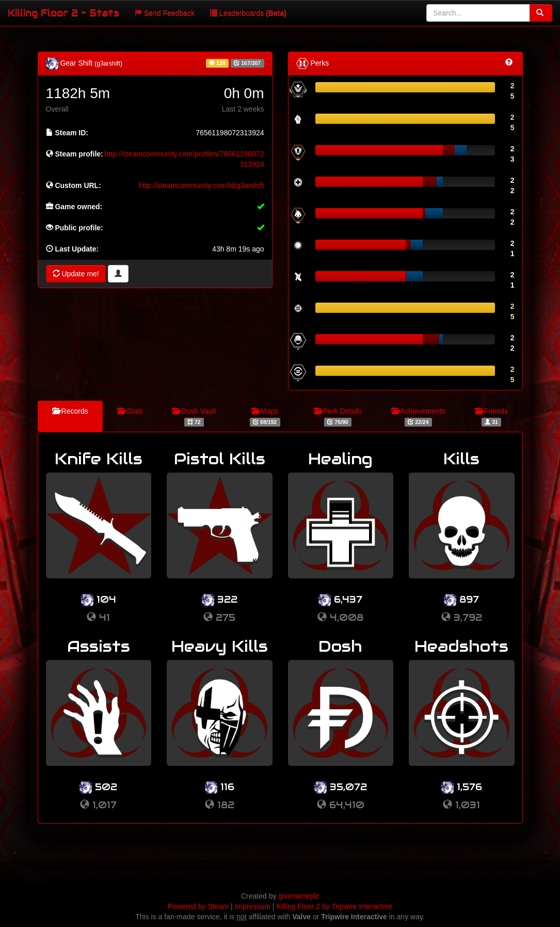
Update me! (76, 274)
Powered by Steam (198, 906)
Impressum (253, 906)
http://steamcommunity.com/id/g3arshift (202, 185)
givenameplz (299, 896)
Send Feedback (165, 13)
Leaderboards (248, 13)
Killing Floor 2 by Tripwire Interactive (334, 906)
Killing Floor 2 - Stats (63, 13)
